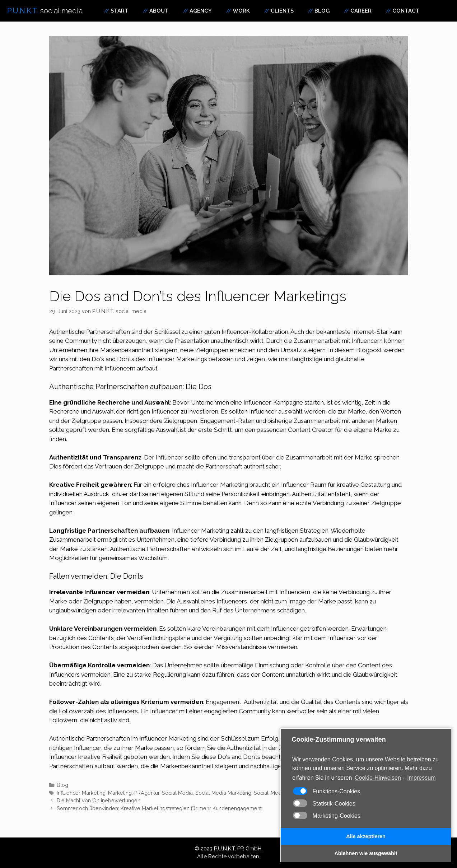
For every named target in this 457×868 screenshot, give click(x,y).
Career (361, 11)
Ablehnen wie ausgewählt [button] (366, 853)
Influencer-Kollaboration (255, 332)
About (159, 11)
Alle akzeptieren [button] (366, 836)
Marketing (182, 738)
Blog (322, 11)
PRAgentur (147, 793)
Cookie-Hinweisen (378, 778)
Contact (406, 11)
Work (241, 11)
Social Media (177, 793)
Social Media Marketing (223, 793)
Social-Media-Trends (279, 793)
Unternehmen (68, 350)
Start (120, 11)
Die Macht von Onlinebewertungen (99, 800)
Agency (201, 11)
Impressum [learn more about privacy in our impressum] (421, 778)
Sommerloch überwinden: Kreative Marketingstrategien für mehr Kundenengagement (159, 808)
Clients (282, 11)
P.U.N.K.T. (45, 11)
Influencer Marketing (81, 793)
